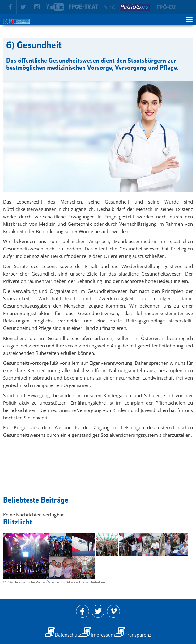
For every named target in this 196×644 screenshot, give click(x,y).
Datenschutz (68, 635)
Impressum (103, 635)
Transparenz (138, 635)
